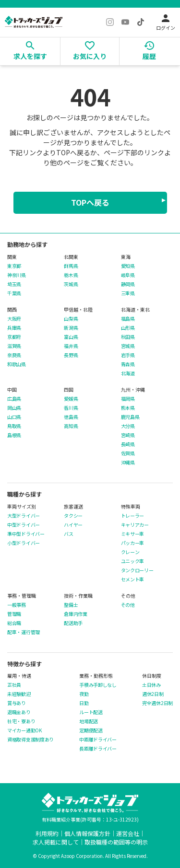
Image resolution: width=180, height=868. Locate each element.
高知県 (71, 426)
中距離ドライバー (98, 740)
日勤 (84, 703)
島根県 (14, 435)
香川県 (71, 408)
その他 (128, 605)
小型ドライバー (24, 543)
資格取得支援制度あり (30, 740)
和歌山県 (17, 364)
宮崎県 (128, 435)
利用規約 (47, 833)
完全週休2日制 (157, 703)
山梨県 (71, 319)
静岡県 (128, 284)
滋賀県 (14, 346)
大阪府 (14, 319)
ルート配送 (91, 712)
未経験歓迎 (19, 694)
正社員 (14, 685)
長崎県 (128, 444)
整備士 (71, 605)
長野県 (71, 355)
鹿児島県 (130, 417)
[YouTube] (125, 22)
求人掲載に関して (56, 842)
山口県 (14, 417)
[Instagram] (110, 22)
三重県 (128, 293)
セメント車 (133, 579)
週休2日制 (153, 694)
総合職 (14, 623)
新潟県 (71, 328)
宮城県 (128, 346)
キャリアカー (135, 525)
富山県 (71, 337)
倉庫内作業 (76, 614)
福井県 (71, 346)
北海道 (128, 373)
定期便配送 (91, 730)
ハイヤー (73, 525)
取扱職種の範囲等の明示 (116, 842)
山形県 (128, 328)
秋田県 (128, 337)
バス (68, 534)
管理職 (14, 614)
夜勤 (84, 694)
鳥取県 (14, 426)
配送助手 (73, 623)
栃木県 (71, 275)
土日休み (151, 685)
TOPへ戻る (90, 202)
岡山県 (14, 408)
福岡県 (128, 399)
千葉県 (14, 293)
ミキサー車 (133, 534)
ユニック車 (133, 561)
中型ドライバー (24, 525)
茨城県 (71, 284)
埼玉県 (14, 284)
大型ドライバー (24, 516)
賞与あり (17, 703)
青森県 (128, 364)
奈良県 (14, 355)
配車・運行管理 (24, 632)
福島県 (128, 319)
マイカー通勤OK (24, 730)
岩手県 (128, 355)
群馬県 (71, 266)
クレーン (130, 552)
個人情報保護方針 (87, 833)
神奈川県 (17, 275)
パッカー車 (133, 543)
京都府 (14, 337)
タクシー (73, 516)
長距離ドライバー (98, 749)
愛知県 (128, 266)
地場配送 (89, 721)
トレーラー (133, 516)
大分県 (128, 426)
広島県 (14, 399)
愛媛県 (71, 399)
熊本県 (128, 408)
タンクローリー (137, 570)
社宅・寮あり (21, 721)
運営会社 (128, 833)
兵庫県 (14, 328)
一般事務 (17, 605)
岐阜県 (128, 275)
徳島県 (71, 417)
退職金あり (19, 712)
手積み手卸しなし (98, 685)
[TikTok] (141, 22)
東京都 (14, 266)
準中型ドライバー (26, 534)
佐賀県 (128, 453)
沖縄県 (128, 463)
